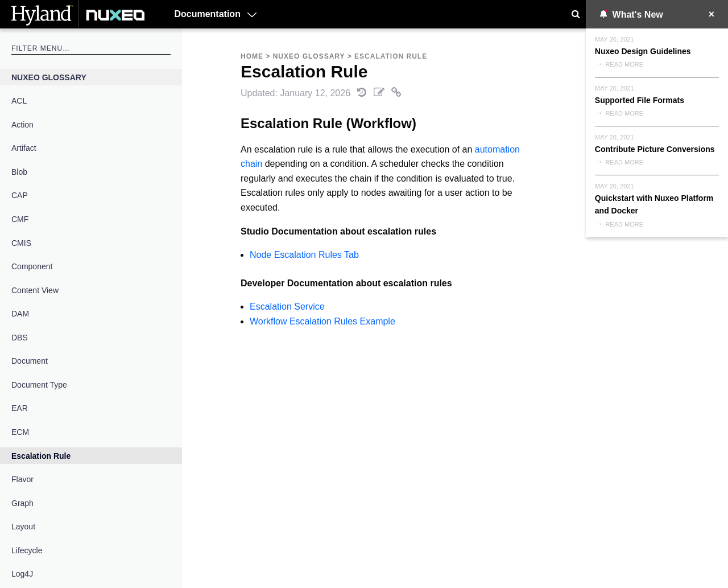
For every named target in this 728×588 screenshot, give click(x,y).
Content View (35, 290)
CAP (20, 195)
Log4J (22, 574)
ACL (19, 101)
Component (32, 266)
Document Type (39, 385)
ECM (20, 432)
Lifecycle (27, 550)
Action (22, 125)
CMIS (21, 243)
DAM (20, 314)
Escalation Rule (41, 456)
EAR (20, 408)
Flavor (22, 479)
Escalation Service (287, 307)
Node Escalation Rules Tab (304, 255)
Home (252, 56)
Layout (23, 527)
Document (30, 361)
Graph (22, 503)
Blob (19, 172)
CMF (20, 219)
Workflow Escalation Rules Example (322, 321)
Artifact (24, 148)
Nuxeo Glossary (49, 77)
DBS (20, 338)
